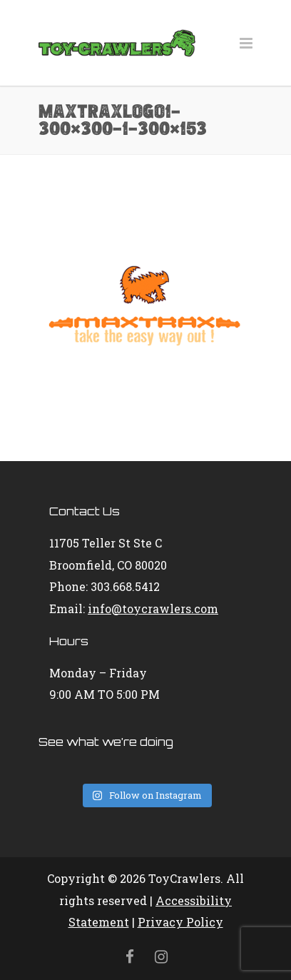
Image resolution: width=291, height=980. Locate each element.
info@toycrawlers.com (153, 608)
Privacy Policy (180, 922)
